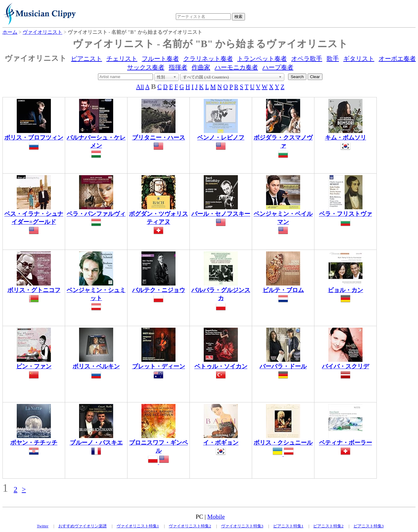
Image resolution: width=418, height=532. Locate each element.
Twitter (43, 526)
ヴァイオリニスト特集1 (138, 526)
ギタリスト (359, 59)
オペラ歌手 (307, 59)
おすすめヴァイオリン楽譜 (82, 526)
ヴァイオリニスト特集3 (242, 526)
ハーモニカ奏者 (236, 67)
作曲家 (201, 67)
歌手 (333, 59)
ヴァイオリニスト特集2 (190, 526)
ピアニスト (87, 59)
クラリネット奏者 (208, 59)
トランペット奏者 (262, 59)
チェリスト (122, 59)
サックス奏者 (146, 67)
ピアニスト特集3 (369, 526)
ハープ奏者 (278, 67)
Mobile (216, 517)
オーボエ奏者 (397, 59)
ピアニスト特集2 (328, 526)
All (140, 87)
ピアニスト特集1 (288, 526)
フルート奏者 (160, 59)
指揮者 (178, 67)
